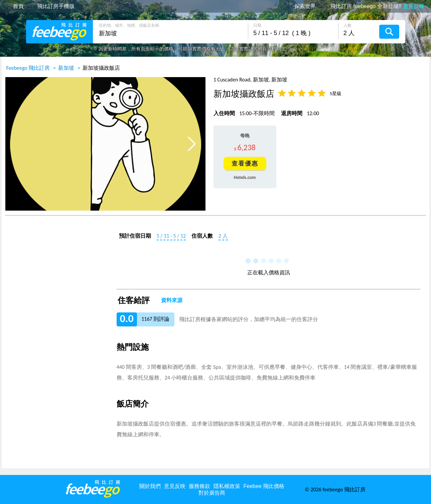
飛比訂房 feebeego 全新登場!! (377, 6)
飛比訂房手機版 (56, 6)
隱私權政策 (227, 486)
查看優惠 (245, 164)
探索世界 (305, 6)
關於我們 (150, 486)
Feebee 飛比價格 (264, 486)
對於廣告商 (212, 493)
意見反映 (175, 486)
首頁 (18, 6)
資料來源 (172, 300)
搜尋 (389, 32)
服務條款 (199, 486)
